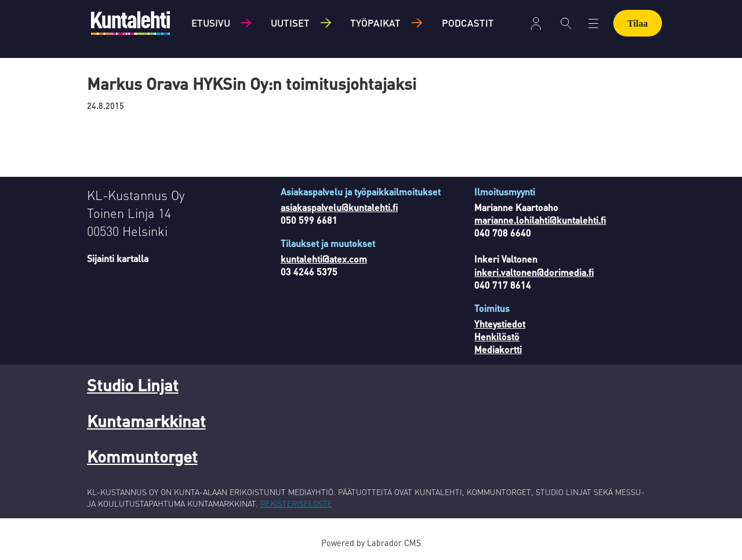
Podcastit (468, 23)
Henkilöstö (497, 337)
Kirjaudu (536, 23)
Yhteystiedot (500, 324)
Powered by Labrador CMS (371, 543)
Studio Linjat (133, 385)
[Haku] (566, 23)
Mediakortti (498, 349)
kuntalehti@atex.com (324, 259)
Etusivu (211, 23)
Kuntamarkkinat (146, 421)
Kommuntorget (142, 456)
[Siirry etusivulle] (130, 23)
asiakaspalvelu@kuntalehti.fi (339, 207)
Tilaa (637, 23)
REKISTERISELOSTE (296, 503)
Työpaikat (375, 23)
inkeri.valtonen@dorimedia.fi (534, 272)
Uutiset (290, 23)
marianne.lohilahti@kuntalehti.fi (540, 220)
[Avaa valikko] (593, 23)
